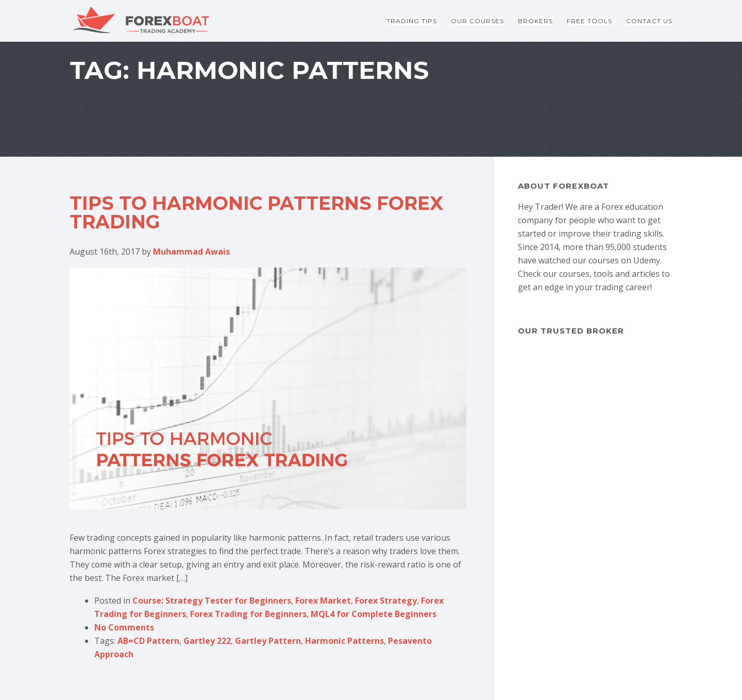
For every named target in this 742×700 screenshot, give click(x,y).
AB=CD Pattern (148, 641)
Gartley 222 (207, 641)
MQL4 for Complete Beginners (374, 614)
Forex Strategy (386, 601)
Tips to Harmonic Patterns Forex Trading (256, 212)
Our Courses (477, 21)
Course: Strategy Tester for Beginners (212, 601)
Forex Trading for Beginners (248, 614)
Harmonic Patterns (344, 641)
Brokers (535, 21)
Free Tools (589, 21)
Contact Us (649, 21)
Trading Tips (412, 21)
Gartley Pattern (268, 641)
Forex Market (323, 601)
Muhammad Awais (191, 252)
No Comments (124, 627)
